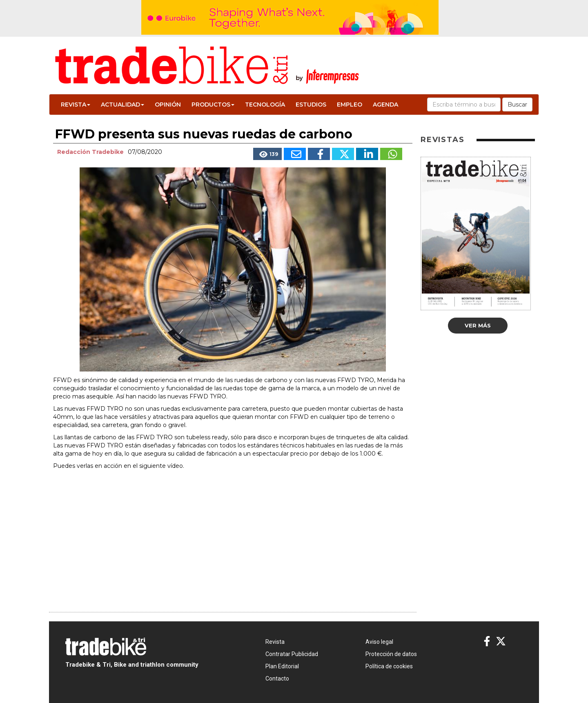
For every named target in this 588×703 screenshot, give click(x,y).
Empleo (350, 105)
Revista (76, 105)
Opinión (168, 105)
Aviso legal (379, 642)
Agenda (385, 105)
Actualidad (122, 105)
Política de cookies (389, 666)
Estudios (311, 105)
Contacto (277, 679)
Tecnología (265, 105)
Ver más (478, 325)
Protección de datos (391, 654)
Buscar (517, 105)
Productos (213, 105)
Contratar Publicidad (292, 654)
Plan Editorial (282, 666)
